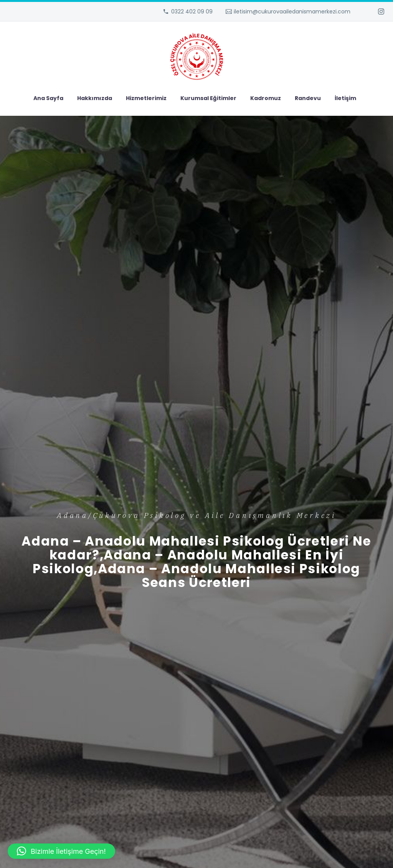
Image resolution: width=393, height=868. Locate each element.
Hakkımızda (95, 98)
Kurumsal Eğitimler (208, 98)
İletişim (345, 98)
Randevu (308, 98)
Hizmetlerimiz (146, 98)
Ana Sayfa (48, 98)
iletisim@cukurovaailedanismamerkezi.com (292, 12)
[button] (61, 851)
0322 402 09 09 (192, 12)
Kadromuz (266, 98)
